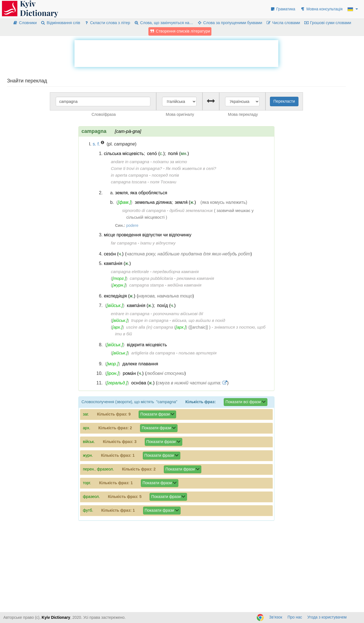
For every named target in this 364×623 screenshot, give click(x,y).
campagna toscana (129, 182)
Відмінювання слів (60, 23)
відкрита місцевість (147, 345)
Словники (25, 23)
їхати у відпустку (158, 243)
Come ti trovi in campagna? (136, 168)
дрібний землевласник (191, 210)
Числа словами (283, 23)
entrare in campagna (130, 314)
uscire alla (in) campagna (150, 327)
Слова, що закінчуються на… (164, 23)
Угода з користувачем (327, 617)
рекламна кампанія (195, 278)
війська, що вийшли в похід (199, 320)
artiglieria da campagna (153, 353)
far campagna (124, 243)
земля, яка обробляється (141, 193)
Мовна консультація (321, 9)
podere (132, 225)
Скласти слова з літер (107, 23)
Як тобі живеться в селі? (191, 168)
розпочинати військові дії (178, 314)
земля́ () (185, 202)
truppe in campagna (150, 320)
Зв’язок (276, 617)
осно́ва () (143, 383)
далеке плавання (140, 364)
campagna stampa (146, 285)
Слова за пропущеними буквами (230, 23)
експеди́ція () (120, 296)
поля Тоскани (163, 182)
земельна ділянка (153, 202)
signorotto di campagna (144, 210)
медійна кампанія (184, 285)
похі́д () (166, 305)
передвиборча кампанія (176, 272)
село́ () (156, 154)
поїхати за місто (170, 162)
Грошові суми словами (328, 23)
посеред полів (165, 175)
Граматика (283, 9)
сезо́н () (114, 254)
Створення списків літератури (180, 31)
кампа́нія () (117, 263)
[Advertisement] (176, 53)
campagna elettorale (130, 272)
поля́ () (179, 154)
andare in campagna (130, 162)
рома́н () (133, 373)
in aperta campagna (129, 175)
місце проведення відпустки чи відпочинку (148, 235)
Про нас (295, 617)
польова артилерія (198, 353)
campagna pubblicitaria (151, 278)
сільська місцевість (124, 154)
